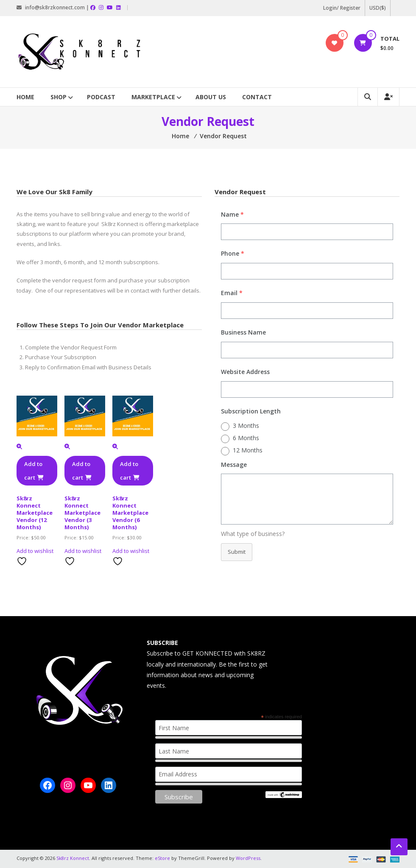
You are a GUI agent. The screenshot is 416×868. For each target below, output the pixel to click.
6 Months (246, 438)
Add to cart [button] (34, 471)
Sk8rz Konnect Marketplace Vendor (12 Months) (35, 513)
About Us (211, 97)
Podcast (101, 97)
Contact (257, 97)
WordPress (248, 858)
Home (25, 97)
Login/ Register (342, 8)
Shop (59, 97)
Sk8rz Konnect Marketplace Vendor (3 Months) (82, 513)
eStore (162, 858)
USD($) (378, 8)
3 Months (246, 426)
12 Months (248, 450)
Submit (237, 552)
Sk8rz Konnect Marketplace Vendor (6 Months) (130, 513)
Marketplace (153, 97)
